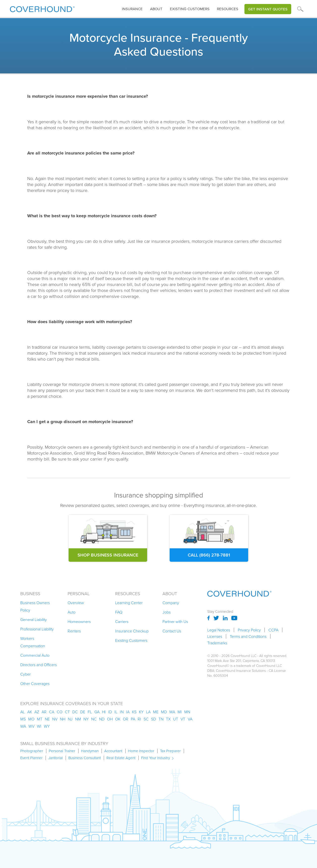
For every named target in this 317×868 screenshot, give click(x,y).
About (156, 9)
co (60, 712)
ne (47, 719)
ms (23, 719)
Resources (228, 9)
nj (70, 719)
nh (63, 719)
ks (134, 712)
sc (146, 719)
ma (172, 712)
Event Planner (31, 758)
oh (110, 719)
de (83, 712)
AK (30, 712)
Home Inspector (141, 751)
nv (55, 719)
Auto (72, 612)
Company (171, 603)
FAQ (119, 612)
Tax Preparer (170, 751)
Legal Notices (219, 630)
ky (141, 712)
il (116, 712)
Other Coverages (35, 683)
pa (133, 719)
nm (78, 719)
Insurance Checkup (132, 631)
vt (183, 719)
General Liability (34, 620)
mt (40, 719)
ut (176, 719)
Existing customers (190, 9)
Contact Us (172, 631)
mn (187, 712)
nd (102, 719)
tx (168, 719)
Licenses (215, 636)
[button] (132, 9)
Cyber (26, 674)
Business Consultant (85, 758)
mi (180, 712)
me (156, 712)
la (148, 712)
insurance (132, 9)
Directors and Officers (39, 665)
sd (154, 719)
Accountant (113, 751)
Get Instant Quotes (268, 9)
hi (104, 712)
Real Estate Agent (121, 758)
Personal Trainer (62, 751)
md (164, 712)
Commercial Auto (35, 655)
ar (44, 712)
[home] (42, 8)
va (190, 719)
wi (39, 726)
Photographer (32, 751)
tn (161, 719)
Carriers (122, 621)
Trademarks (217, 643)
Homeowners (79, 621)
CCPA (273, 630)
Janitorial (55, 758)
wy (47, 726)
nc (94, 719)
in (122, 712)
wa (23, 726)
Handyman (90, 751)
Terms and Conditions (248, 636)
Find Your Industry (156, 758)
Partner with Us (175, 621)
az (37, 712)
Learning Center (129, 603)
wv (31, 726)
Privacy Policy (249, 630)
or (126, 719)
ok (118, 719)
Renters (74, 631)
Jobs (167, 612)
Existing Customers (131, 640)
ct (67, 712)
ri (139, 719)
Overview (76, 603)
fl (90, 712)
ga (97, 712)
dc (75, 712)
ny (86, 719)
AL (23, 712)
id (110, 712)
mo (31, 719)
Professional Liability (37, 629)
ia (128, 712)
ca (52, 712)
